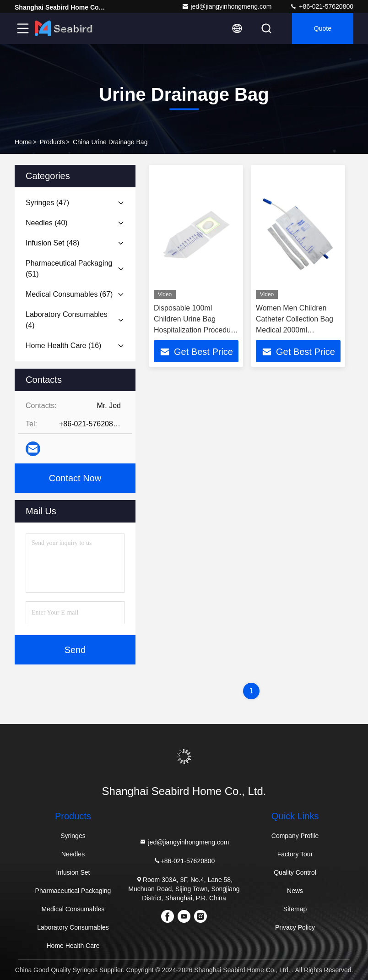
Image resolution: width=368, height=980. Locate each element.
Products (52, 142)
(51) (69, 269)
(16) (63, 346)
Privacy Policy (295, 927)
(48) (52, 243)
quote (323, 28)
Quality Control (295, 872)
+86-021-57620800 (322, 6)
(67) (69, 294)
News (295, 891)
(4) (67, 320)
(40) (47, 223)
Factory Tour (295, 854)
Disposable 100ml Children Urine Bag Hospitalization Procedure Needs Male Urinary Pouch (195, 330)
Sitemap (295, 909)
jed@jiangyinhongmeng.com (227, 6)
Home (23, 142)
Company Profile (295, 836)
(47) (47, 203)
